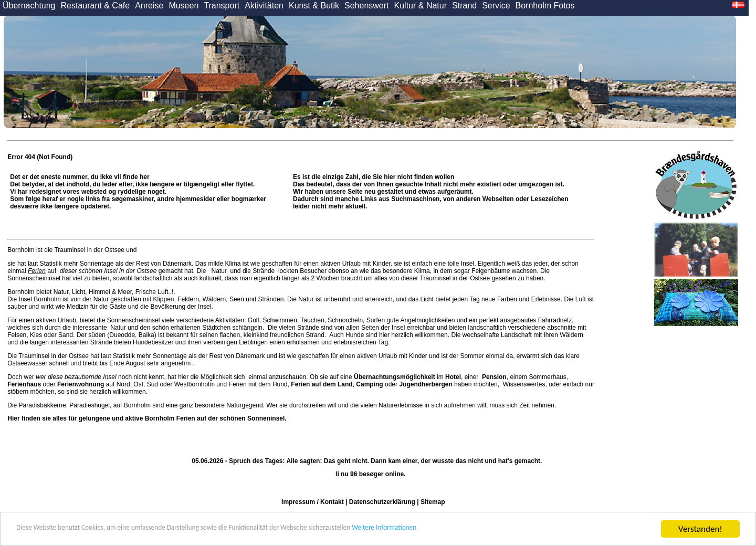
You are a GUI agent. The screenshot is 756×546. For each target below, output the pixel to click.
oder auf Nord (69, 384)
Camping (369, 384)
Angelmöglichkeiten (427, 320)
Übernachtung (29, 6)
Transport (222, 6)
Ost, (139, 384)
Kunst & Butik (314, 6)
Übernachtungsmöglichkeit (395, 377)
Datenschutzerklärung (382, 502)
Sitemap (433, 502)
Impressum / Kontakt (313, 502)
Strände (264, 271)
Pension (494, 377)
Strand (464, 6)
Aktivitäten (264, 6)
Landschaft (516, 335)
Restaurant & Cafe (96, 6)
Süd (153, 384)
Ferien (37, 271)
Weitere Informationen (489, 529)
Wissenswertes (524, 384)
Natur (219, 271)
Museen (183, 6)
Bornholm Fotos (545, 6)
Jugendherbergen (426, 384)
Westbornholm (195, 384)
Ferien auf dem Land (322, 384)
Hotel (453, 377)
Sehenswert (367, 6)
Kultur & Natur (421, 6)
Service (496, 6)
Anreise (149, 6)
